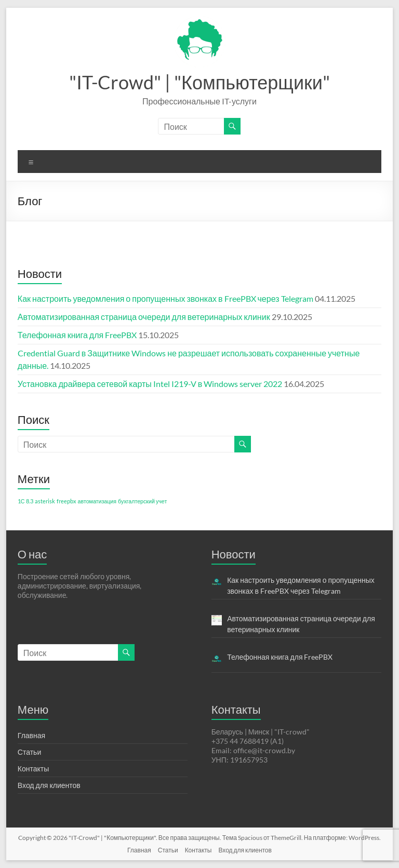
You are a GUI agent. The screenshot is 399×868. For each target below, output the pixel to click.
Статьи (29, 752)
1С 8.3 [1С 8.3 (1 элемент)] (25, 501)
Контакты (33, 769)
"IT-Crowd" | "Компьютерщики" (199, 82)
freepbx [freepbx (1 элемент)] (66, 501)
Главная (31, 735)
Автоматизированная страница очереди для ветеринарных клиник (144, 317)
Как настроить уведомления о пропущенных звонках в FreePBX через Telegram (165, 298)
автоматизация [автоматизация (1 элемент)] (97, 501)
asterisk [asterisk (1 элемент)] (45, 501)
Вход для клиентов (49, 785)
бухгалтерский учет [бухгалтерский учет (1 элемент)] (142, 501)
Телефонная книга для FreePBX (77, 335)
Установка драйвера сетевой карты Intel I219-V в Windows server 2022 (150, 384)
